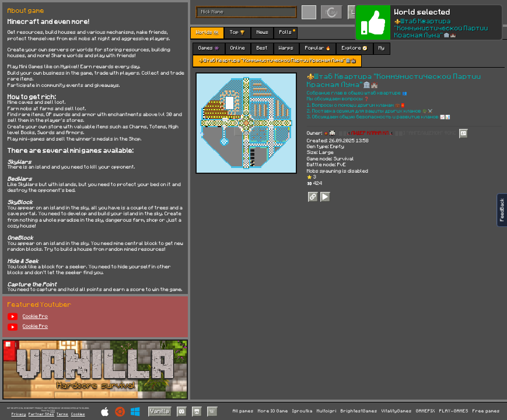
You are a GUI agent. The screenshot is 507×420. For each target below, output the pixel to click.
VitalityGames (397, 411)
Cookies (78, 414)
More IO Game (273, 411)
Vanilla (160, 411)
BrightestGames (359, 411)
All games (243, 411)
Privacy (19, 414)
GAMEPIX (426, 411)
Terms (62, 414)
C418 (53, 410)
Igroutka (303, 411)
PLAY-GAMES (454, 411)
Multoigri (327, 411)
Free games (486, 411)
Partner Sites (41, 414)
